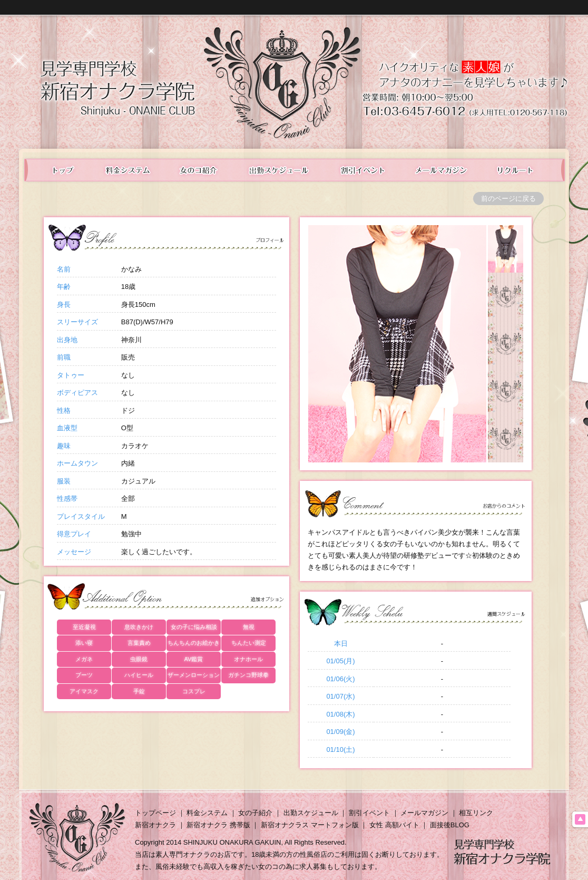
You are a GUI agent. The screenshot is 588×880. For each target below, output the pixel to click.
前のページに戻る (508, 199)
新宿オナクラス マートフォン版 (310, 825)
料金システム (127, 170)
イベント (363, 170)
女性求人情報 (523, 170)
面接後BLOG (450, 825)
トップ (57, 170)
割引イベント (369, 813)
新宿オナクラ (155, 825)
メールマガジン (442, 170)
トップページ (155, 813)
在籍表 (199, 170)
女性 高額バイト (394, 825)
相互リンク (476, 813)
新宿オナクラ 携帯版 (218, 825)
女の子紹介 (255, 813)
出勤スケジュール (280, 170)
